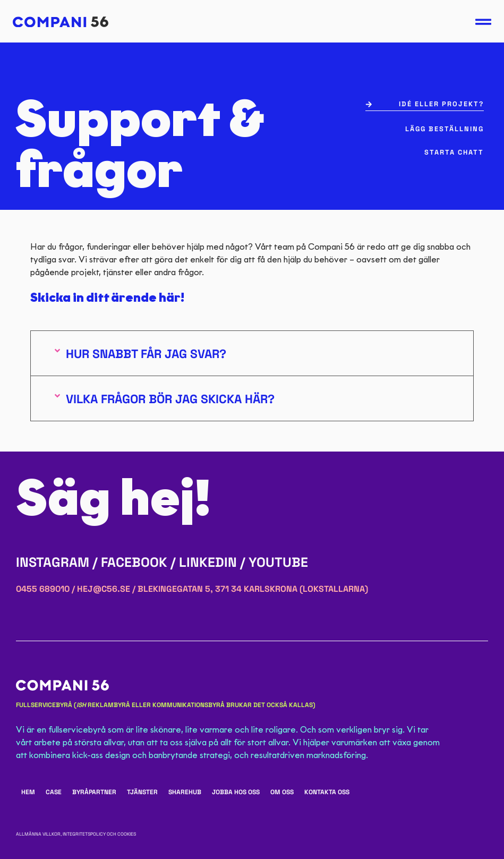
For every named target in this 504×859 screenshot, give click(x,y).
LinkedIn (208, 562)
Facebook (134, 562)
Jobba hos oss (236, 792)
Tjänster (142, 792)
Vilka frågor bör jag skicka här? (170, 399)
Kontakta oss (327, 792)
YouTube (278, 562)
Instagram (53, 562)
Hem (28, 792)
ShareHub (185, 792)
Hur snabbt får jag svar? (146, 354)
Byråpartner (94, 792)
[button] (252, 353)
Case (54, 792)
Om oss (282, 792)
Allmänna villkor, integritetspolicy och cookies (76, 834)
